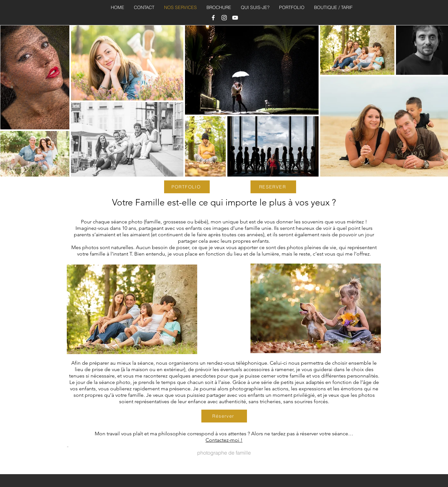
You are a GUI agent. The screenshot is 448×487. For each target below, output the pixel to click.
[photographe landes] (235, 18)
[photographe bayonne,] (213, 18)
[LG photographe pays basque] (224, 18)
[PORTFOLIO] (187, 187)
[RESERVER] (273, 187)
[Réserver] (224, 416)
